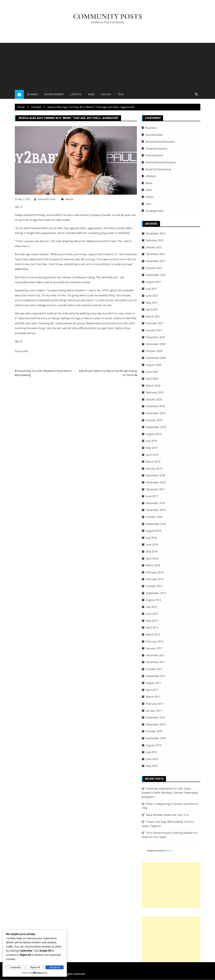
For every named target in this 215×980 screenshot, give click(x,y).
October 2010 (154, 731)
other (149, 190)
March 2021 (153, 316)
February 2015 (155, 579)
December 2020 (156, 337)
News (91, 94)
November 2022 (156, 233)
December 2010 (156, 717)
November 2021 (156, 261)
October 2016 (154, 517)
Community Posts (107, 17)
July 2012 (151, 607)
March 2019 (153, 462)
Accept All (54, 967)
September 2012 (156, 593)
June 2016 (152, 545)
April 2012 (152, 628)
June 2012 (152, 614)
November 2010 (156, 724)
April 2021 (152, 309)
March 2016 (153, 565)
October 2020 (154, 351)
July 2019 (151, 441)
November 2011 (156, 662)
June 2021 (152, 296)
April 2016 (152, 559)
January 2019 (154, 469)
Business (32, 94)
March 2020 (153, 386)
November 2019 (156, 413)
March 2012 (153, 634)
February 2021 (155, 323)
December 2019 (156, 406)
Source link (22, 351)
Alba (25, 269)
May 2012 (152, 621)
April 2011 (152, 690)
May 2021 (152, 303)
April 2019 (152, 455)
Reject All (35, 967)
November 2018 (156, 482)
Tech (121, 94)
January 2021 (154, 330)
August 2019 (154, 434)
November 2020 (156, 344)
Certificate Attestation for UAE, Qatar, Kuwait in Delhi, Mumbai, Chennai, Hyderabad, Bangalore (170, 793)
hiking (62, 290)
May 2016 (152, 552)
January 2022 (154, 247)
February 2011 (155, 704)
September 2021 (156, 275)
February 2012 (155, 641)
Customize (15, 967)
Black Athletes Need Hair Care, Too (167, 815)
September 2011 (156, 676)
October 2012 (154, 586)
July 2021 (151, 289)
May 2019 (152, 448)
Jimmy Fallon (125, 228)
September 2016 (156, 524)
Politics (106, 94)
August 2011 (154, 683)
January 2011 (154, 711)
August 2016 (154, 531)
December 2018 (156, 476)
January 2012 (154, 648)
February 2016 (155, 572)
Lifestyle (76, 94)
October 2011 (154, 669)
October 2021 (154, 268)
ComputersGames (156, 149)
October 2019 (154, 420)
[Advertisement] (108, 66)
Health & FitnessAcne (158, 169)
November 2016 (156, 510)
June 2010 (152, 759)
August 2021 (154, 282)
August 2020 (154, 365)
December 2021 (156, 254)
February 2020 (155, 393)
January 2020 (154, 399)
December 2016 (156, 503)
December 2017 (156, 489)
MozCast (169, 851)
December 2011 (156, 655)
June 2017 (152, 496)
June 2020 (152, 372)
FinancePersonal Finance (160, 162)
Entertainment (54, 94)
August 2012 (154, 600)
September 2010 (156, 738)
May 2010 (152, 766)
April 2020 (152, 379)
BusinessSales (154, 135)
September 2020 (156, 358)
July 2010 (151, 752)
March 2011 (153, 697)
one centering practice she (45, 277)
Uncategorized (154, 211)
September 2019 (156, 427)
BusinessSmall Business (160, 142)
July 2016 (151, 538)
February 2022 (155, 240)
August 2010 (154, 745)
